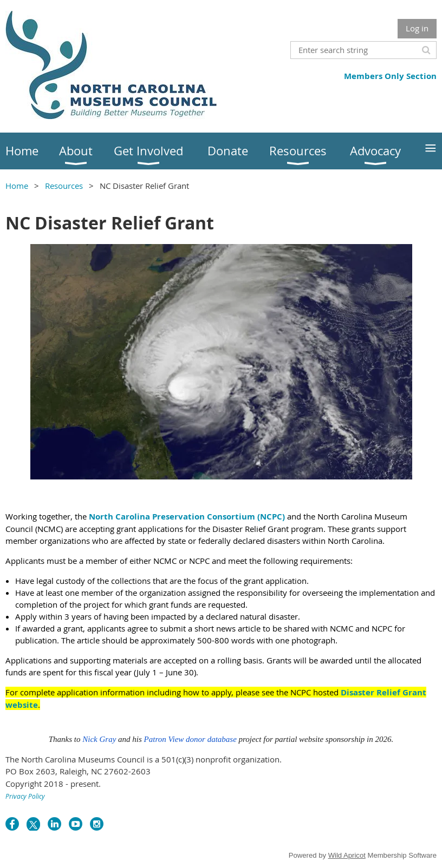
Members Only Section (390, 76)
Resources (64, 186)
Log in (417, 28)
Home (17, 186)
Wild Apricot (347, 855)
